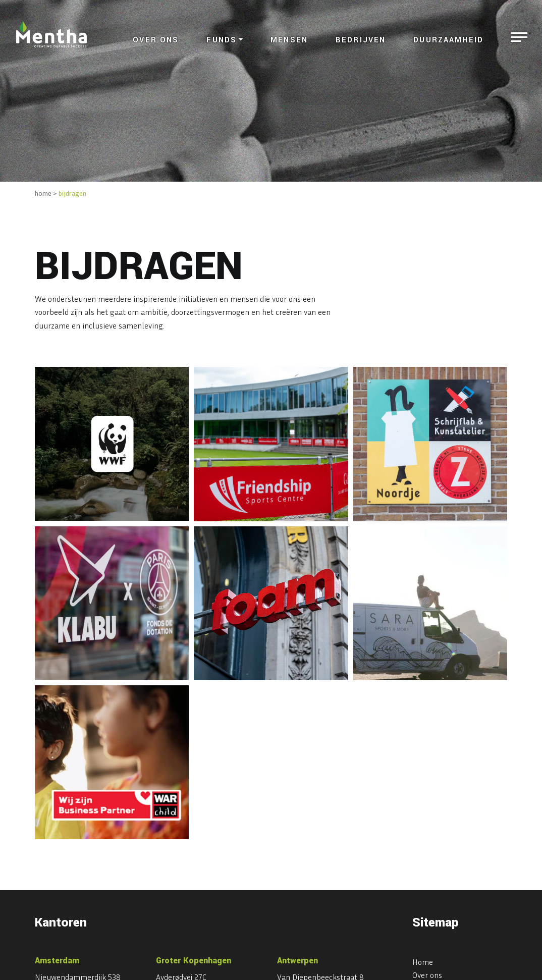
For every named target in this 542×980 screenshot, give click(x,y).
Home (423, 962)
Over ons (156, 40)
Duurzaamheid (448, 40)
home (43, 193)
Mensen (289, 40)
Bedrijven (361, 40)
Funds (222, 40)
